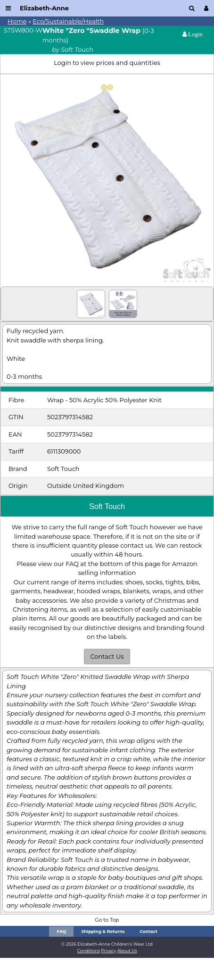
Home (17, 21)
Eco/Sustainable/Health (68, 21)
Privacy (108, 951)
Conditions (88, 951)
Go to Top (107, 920)
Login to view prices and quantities (107, 63)
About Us (127, 951)
